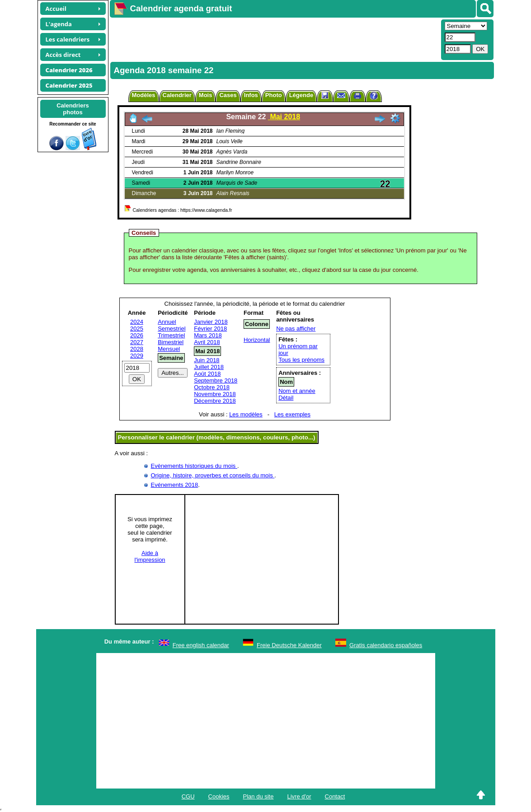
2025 (137, 329)
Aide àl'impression (150, 556)
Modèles (144, 95)
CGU (188, 796)
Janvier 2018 (211, 322)
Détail (286, 398)
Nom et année (297, 391)
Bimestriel (171, 342)
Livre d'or (299, 796)
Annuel (167, 322)
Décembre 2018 (215, 401)
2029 (137, 356)
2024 (137, 322)
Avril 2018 (207, 342)
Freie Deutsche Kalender (289, 645)
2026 (137, 335)
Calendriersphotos (73, 109)
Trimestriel (171, 335)
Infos (251, 95)
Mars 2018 (208, 335)
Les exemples (292, 414)
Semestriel (172, 329)
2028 (137, 349)
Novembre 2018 (215, 394)
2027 (137, 342)
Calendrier (177, 95)
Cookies (219, 796)
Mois (206, 95)
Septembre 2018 (216, 380)
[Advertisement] (274, 39)
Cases (228, 95)
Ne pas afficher (296, 329)
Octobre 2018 (212, 387)
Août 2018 (207, 374)
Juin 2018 (207, 360)
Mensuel (169, 349)
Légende (301, 95)
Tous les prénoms (301, 360)
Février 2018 (210, 329)
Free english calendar (201, 645)
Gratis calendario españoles (386, 645)
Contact (335, 796)
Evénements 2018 (175, 485)
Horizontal (257, 340)
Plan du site (258, 796)
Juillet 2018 (209, 367)
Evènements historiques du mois (194, 466)
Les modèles (246, 414)
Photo (274, 95)
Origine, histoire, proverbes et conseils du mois (213, 475)
